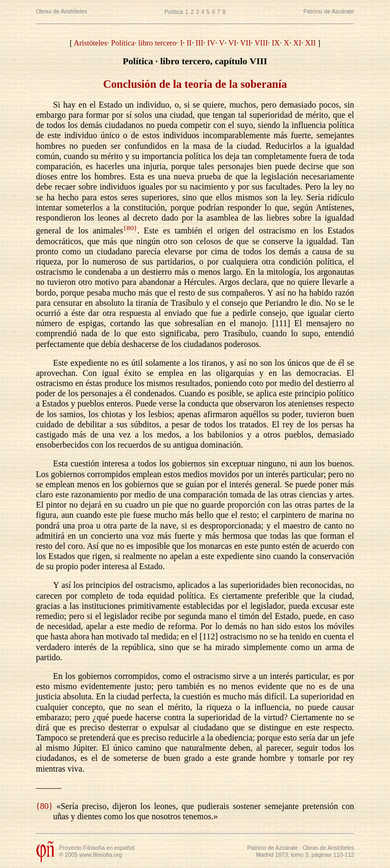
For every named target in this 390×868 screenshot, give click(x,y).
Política (174, 12)
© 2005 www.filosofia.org (90, 855)
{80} (130, 228)
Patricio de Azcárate (329, 11)
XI (297, 43)
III (199, 43)
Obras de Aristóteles (62, 11)
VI (232, 43)
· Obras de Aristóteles (326, 848)
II (189, 43)
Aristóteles (91, 43)
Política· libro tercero (144, 43)
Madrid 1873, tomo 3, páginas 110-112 (305, 855)
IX (276, 43)
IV (211, 43)
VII (245, 43)
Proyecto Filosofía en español (96, 848)
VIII (261, 43)
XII (311, 43)
